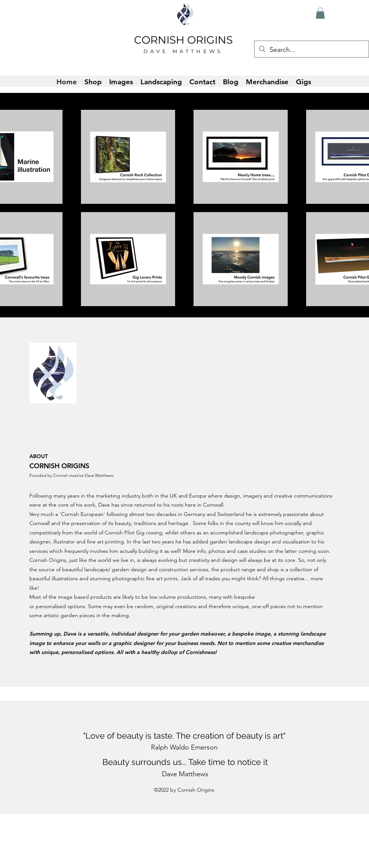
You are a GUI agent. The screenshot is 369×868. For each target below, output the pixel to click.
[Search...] (311, 50)
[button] (320, 13)
